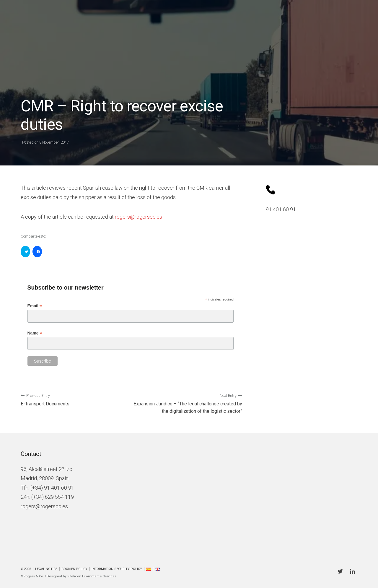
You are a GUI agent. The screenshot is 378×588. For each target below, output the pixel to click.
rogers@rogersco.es (44, 506)
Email (35, 306)
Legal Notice (46, 569)
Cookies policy (74, 569)
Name (35, 333)
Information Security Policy (117, 569)
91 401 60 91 (281, 209)
